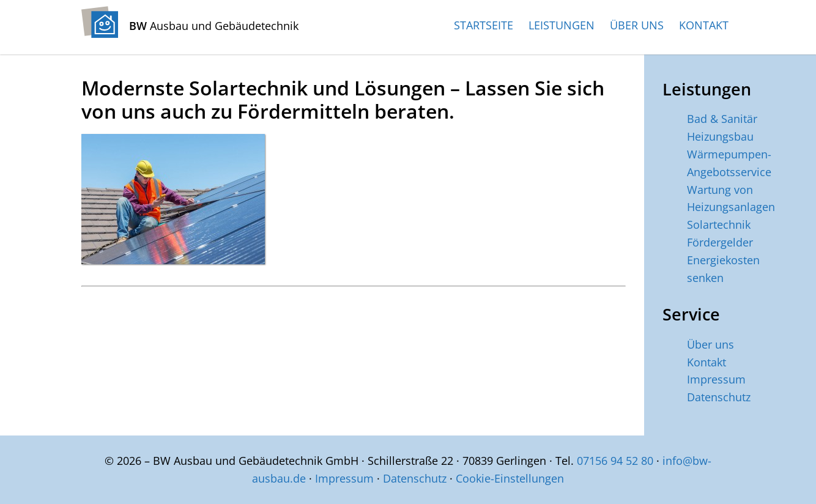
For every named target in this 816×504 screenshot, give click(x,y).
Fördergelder (720, 242)
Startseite (484, 25)
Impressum (716, 379)
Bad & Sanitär (722, 119)
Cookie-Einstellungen (510, 478)
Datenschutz (719, 397)
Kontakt (704, 25)
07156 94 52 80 (615, 461)
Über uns (637, 25)
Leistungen (562, 25)
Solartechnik (719, 224)
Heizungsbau (720, 136)
